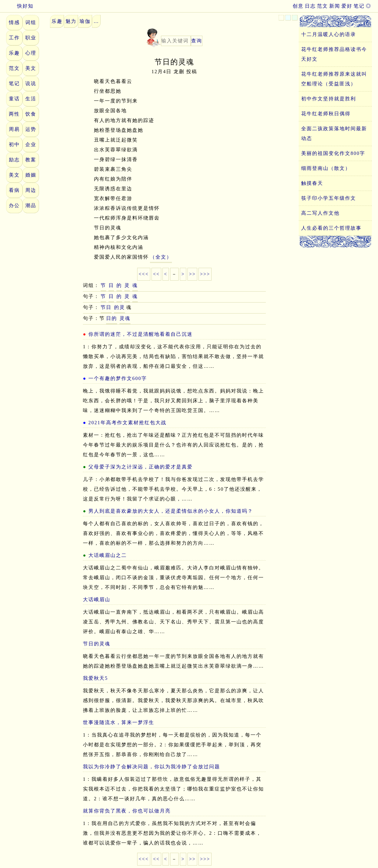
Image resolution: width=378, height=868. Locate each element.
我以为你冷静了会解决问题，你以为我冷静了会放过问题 (152, 767)
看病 (14, 190)
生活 (31, 99)
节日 (106, 307)
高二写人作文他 (320, 213)
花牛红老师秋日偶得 (326, 114)
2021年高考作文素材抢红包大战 (127, 423)
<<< (144, 274)
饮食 (31, 114)
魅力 (71, 21)
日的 (112, 318)
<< (156, 274)
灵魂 (125, 318)
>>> (205, 274)
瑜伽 (85, 21)
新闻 (335, 6)
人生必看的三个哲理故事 (331, 228)
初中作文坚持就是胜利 (329, 99)
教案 (31, 160)
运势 (31, 129)
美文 (31, 68)
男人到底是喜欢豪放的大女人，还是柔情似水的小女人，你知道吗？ (171, 511)
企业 (31, 144)
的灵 (119, 307)
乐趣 (14, 53)
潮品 (31, 205)
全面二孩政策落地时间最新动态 (334, 133)
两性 (14, 114)
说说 (31, 83)
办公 (14, 205)
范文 (323, 6)
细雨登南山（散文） (326, 168)
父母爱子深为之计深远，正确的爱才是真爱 (141, 467)
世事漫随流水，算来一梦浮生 (119, 722)
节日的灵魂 (97, 644)
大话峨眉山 (97, 599)
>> (192, 274)
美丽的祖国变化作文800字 (333, 153)
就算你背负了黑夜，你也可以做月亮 (127, 811)
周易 (14, 129)
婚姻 (31, 175)
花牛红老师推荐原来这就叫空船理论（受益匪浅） (334, 79)
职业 (31, 38)
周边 (31, 190)
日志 (310, 6)
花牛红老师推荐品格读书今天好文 (334, 54)
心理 (31, 53)
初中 (14, 144)
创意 (298, 6)
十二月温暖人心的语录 (329, 34)
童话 (14, 99)
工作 (14, 38)
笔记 (359, 6)
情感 (14, 22)
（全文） (161, 257)
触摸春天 (312, 183)
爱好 (347, 6)
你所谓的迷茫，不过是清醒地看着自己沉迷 (141, 334)
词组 (31, 22)
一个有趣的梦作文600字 (118, 378)
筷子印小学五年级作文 (329, 198)
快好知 (20, 6)
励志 (14, 160)
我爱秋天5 (95, 678)
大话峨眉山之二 (108, 555)
